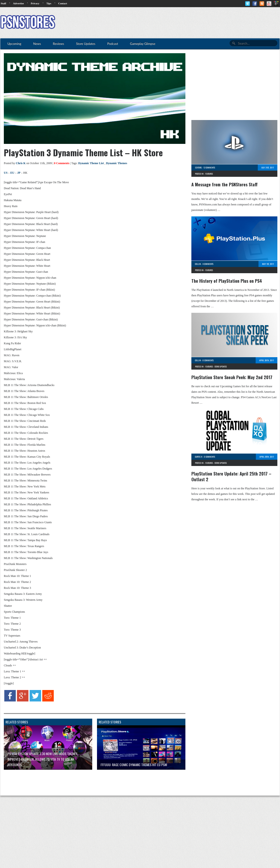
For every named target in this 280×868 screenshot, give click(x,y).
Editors (198, 167)
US (6, 173)
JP (19, 173)
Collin (198, 264)
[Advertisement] (193, 23)
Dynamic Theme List (91, 163)
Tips (49, 3)
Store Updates (221, 366)
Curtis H (199, 457)
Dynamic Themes (116, 163)
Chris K (21, 163)
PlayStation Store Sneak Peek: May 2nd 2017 (232, 377)
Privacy (35, 3)
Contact (62, 3)
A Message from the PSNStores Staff (224, 184)
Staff (3, 3)
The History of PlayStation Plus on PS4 (227, 281)
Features (209, 174)
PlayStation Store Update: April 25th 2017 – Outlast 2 (231, 476)
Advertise (19, 3)
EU (12, 173)
